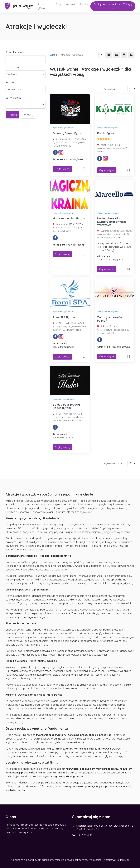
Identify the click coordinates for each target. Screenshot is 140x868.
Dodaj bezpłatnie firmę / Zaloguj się (113, 6)
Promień (10, 83)
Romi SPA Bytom (64, 317)
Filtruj (13, 115)
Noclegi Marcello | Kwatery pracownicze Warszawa (112, 222)
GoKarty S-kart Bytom (68, 133)
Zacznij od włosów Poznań (110, 319)
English (84, 4)
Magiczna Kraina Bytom (69, 218)
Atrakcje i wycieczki (67, 128)
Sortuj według (13, 98)
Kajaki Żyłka (105, 133)
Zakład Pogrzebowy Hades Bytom (66, 406)
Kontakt (70, 4)
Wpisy (53, 55)
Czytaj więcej (62, 169)
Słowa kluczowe (15, 52)
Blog (58, 4)
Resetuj (28, 115)
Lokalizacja (12, 67)
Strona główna (42, 6)
